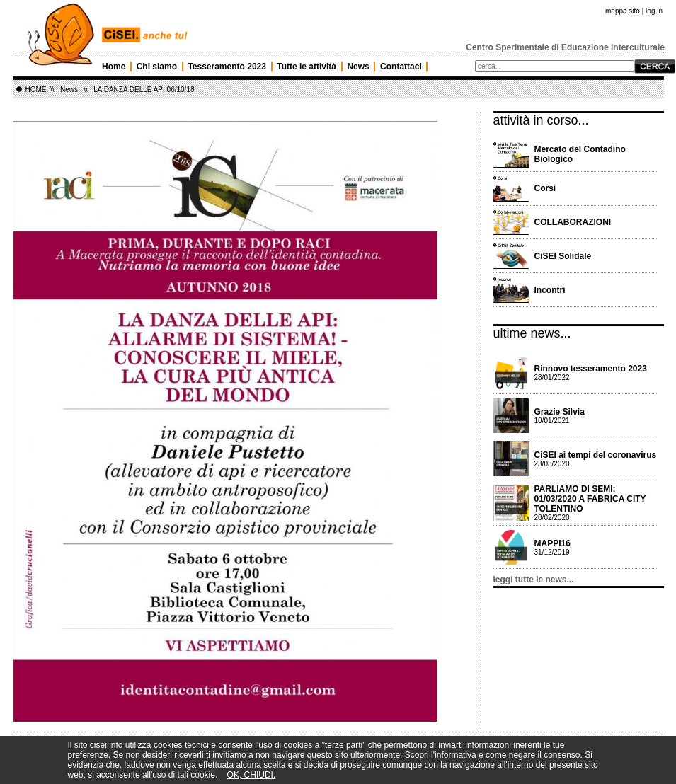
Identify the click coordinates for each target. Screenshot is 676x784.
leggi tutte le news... (534, 580)
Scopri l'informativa (441, 755)
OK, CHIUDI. (252, 775)
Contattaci (401, 67)
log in (654, 11)
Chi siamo (157, 67)
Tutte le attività (307, 67)
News (358, 67)
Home (114, 67)
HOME (36, 90)
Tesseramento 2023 (227, 67)
